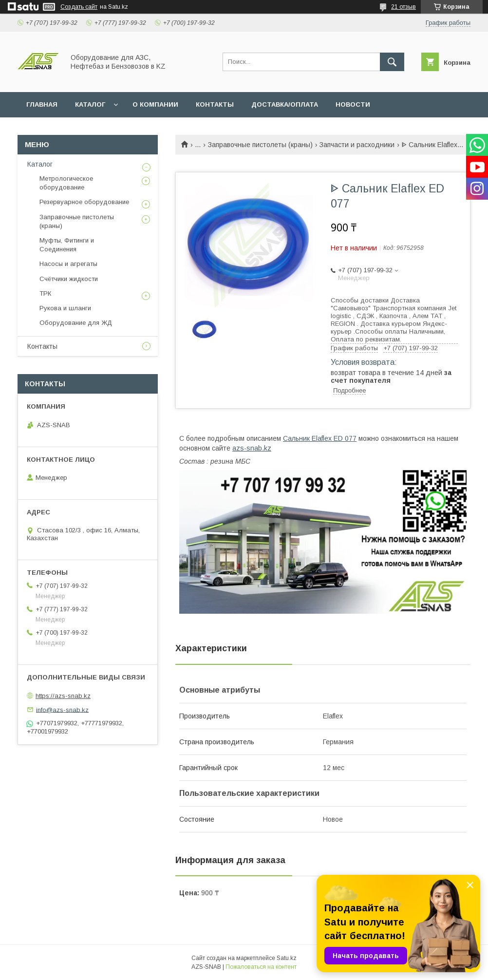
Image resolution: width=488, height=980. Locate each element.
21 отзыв (404, 7)
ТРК (45, 293)
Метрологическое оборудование (66, 183)
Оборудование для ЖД (76, 323)
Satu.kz (287, 958)
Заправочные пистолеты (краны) (260, 145)
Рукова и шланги (65, 308)
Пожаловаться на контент (261, 967)
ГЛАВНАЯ (42, 104)
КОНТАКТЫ (215, 104)
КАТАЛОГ (90, 104)
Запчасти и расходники (357, 145)
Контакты (42, 346)
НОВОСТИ (353, 104)
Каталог (40, 164)
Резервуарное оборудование (84, 202)
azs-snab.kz (252, 448)
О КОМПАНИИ (155, 104)
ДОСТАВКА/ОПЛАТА (285, 104)
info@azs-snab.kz (62, 709)
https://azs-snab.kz (63, 696)
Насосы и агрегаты (68, 264)
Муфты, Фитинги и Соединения (67, 245)
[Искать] (392, 62)
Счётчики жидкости (69, 279)
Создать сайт (79, 7)
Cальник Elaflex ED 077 (320, 438)
